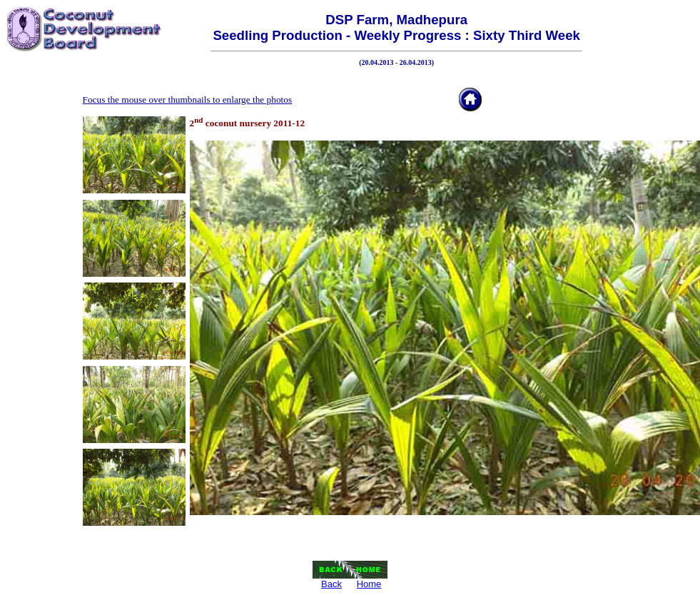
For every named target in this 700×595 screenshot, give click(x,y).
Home (369, 584)
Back (331, 584)
